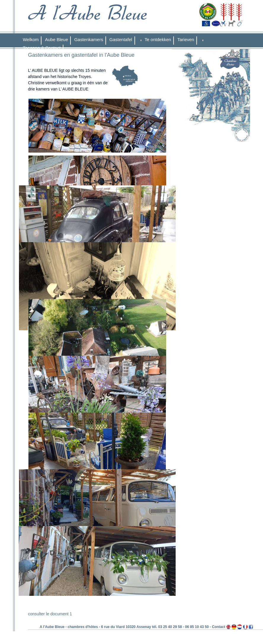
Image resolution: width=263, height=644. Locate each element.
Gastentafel (121, 39)
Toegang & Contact (42, 48)
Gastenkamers (89, 39)
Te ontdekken (158, 39)
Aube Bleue (57, 39)
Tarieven (186, 39)
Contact (218, 627)
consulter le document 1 (50, 614)
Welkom (31, 39)
